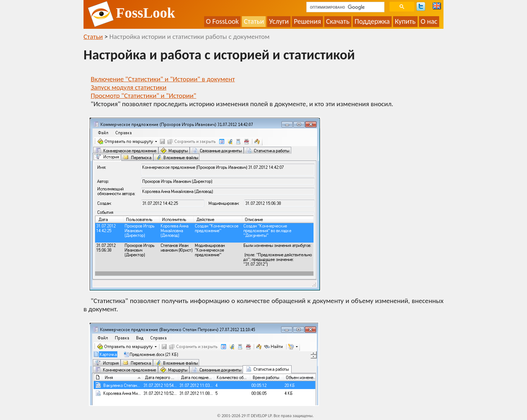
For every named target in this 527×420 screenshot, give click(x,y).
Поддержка (372, 21)
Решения (307, 21)
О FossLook (222, 21)
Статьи (254, 21)
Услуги (279, 21)
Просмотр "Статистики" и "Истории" (143, 96)
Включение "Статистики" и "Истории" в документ (163, 79)
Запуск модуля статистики (129, 87)
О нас (429, 21)
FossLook (146, 13)
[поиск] (345, 7)
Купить (405, 21)
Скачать (338, 21)
